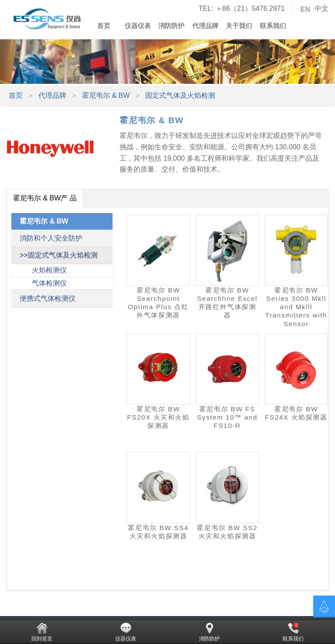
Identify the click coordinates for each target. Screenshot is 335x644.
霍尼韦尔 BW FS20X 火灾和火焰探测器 (158, 417)
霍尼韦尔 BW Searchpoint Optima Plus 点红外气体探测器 (158, 303)
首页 (104, 26)
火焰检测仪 (49, 270)
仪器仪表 (138, 26)
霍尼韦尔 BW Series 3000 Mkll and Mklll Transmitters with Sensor (296, 307)
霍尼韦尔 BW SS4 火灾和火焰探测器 (158, 532)
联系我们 (273, 26)
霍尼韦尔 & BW (106, 95)
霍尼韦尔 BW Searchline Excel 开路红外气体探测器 (227, 303)
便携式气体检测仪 (48, 298)
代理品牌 (205, 26)
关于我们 (239, 26)
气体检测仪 (49, 283)
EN (305, 10)
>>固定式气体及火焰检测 (59, 255)
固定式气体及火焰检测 (180, 95)
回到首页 (42, 632)
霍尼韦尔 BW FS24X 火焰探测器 (296, 413)
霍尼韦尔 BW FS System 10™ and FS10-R (227, 417)
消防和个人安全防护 (51, 238)
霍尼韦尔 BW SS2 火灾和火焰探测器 (227, 532)
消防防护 (171, 26)
